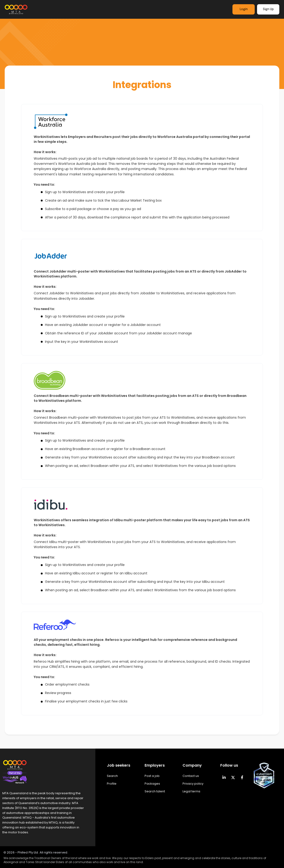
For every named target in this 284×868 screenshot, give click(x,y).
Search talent (155, 791)
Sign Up (268, 9)
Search (112, 776)
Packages (152, 784)
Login (244, 9)
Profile (112, 784)
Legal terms (191, 791)
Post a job (152, 776)
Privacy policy (193, 784)
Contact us (191, 776)
